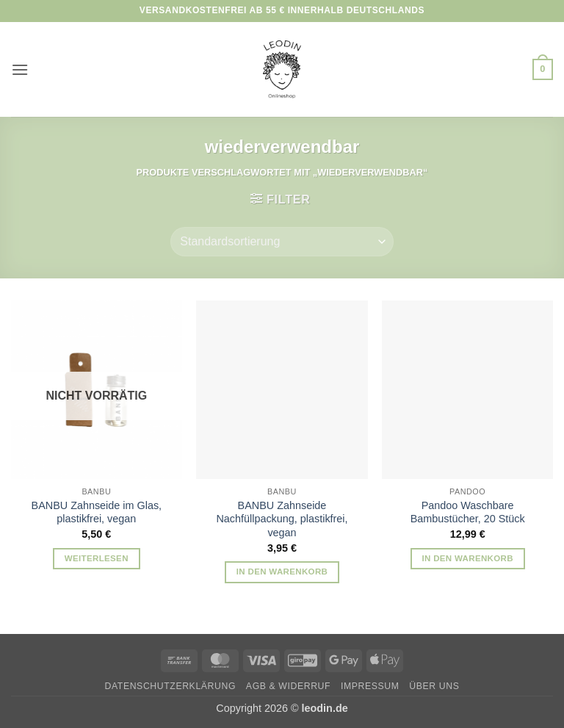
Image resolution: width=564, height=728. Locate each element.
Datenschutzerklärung (171, 686)
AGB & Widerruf (288, 686)
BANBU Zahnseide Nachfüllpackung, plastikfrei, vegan (282, 519)
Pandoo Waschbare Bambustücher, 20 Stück (468, 512)
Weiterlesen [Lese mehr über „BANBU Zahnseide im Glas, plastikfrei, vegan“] (97, 558)
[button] (20, 69)
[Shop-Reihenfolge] (282, 242)
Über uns (434, 686)
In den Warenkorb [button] (282, 572)
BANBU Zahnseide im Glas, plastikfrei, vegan (97, 512)
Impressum (370, 686)
